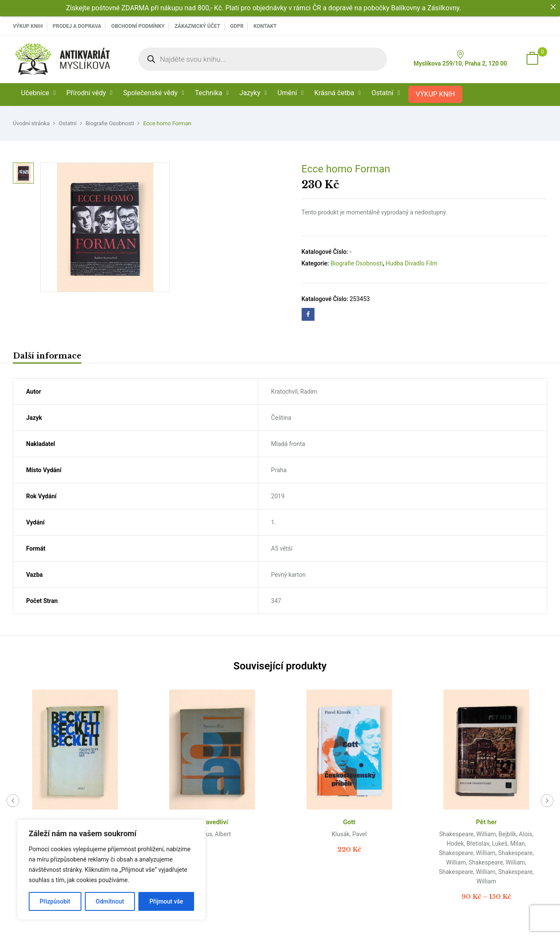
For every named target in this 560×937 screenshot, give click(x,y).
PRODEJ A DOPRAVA (77, 26)
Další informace (47, 356)
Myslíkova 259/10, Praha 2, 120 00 (460, 59)
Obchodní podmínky (138, 26)
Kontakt (265, 26)
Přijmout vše (166, 901)
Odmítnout (110, 901)
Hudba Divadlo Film (412, 263)
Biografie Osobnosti (110, 123)
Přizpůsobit (55, 901)
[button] (532, 59)
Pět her (486, 822)
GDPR (237, 26)
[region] (111, 870)
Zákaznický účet (197, 26)
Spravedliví (212, 822)
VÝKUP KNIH (28, 26)
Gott (349, 822)
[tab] (47, 357)
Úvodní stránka (31, 123)
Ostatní (68, 123)
